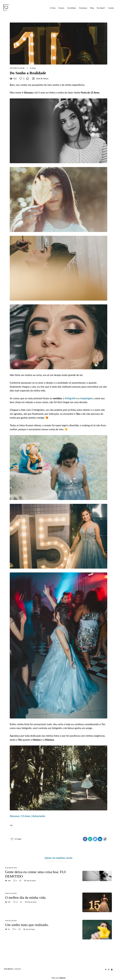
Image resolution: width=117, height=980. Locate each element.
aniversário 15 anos (36, 829)
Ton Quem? (101, 8)
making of (79, 829)
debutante (49, 829)
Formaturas (83, 8)
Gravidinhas (72, 8)
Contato (111, 8)
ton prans (14, 833)
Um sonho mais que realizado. (27, 925)
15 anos (13, 829)
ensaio (58, 829)
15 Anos (53, 8)
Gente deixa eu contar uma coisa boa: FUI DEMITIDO (35, 874)
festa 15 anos (68, 829)
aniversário (23, 829)
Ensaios (61, 8)
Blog (92, 8)
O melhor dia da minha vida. (26, 898)
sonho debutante (91, 829)
